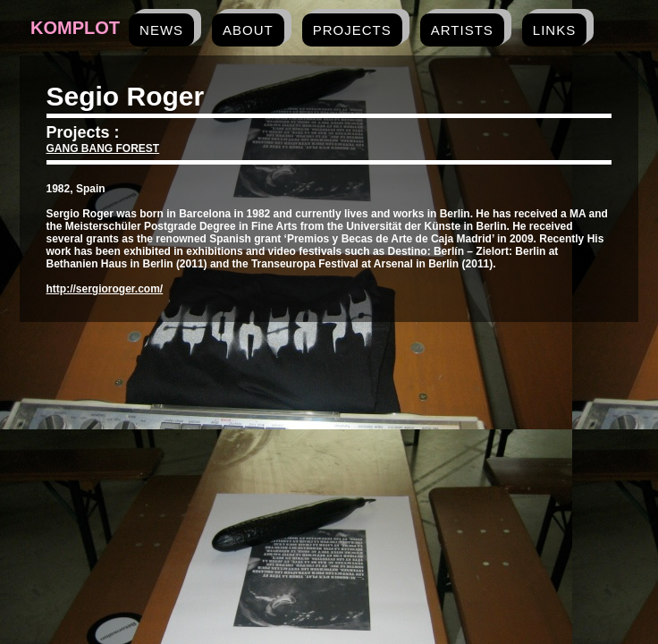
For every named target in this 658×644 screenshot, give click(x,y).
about (248, 30)
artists (462, 30)
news (161, 30)
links (554, 30)
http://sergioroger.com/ (105, 289)
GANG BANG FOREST (103, 148)
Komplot (75, 28)
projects (352, 30)
